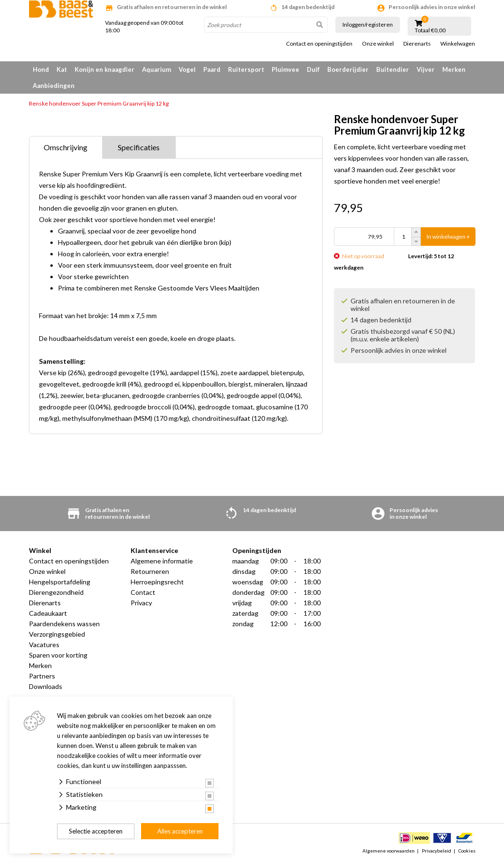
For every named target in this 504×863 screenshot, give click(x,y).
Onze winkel (378, 44)
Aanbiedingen (54, 86)
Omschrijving (66, 147)
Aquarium (157, 69)
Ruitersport (246, 69)
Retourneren (150, 571)
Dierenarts (417, 44)
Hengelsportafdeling (60, 582)
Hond (41, 69)
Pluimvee (285, 69)
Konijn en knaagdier (105, 69)
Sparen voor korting (58, 655)
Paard (212, 69)
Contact (143, 592)
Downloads (46, 686)
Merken (454, 69)
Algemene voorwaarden (389, 851)
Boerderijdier (348, 69)
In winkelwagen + (448, 237)
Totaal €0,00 (430, 30)
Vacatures (44, 645)
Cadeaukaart (48, 613)
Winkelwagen (458, 44)
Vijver (426, 69)
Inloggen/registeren (368, 24)
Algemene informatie (162, 561)
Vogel (187, 69)
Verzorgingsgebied (57, 634)
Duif (313, 69)
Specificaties (139, 147)
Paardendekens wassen (64, 624)
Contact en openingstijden (319, 44)
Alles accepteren (180, 831)
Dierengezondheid (56, 592)
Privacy (141, 603)
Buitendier (393, 69)
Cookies (467, 851)
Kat (62, 69)
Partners (42, 676)
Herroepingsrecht (157, 582)
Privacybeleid (437, 851)
